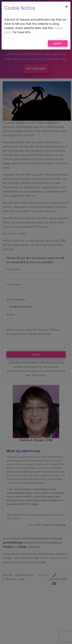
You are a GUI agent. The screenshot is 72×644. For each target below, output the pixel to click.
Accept (58, 44)
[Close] (66, 6)
